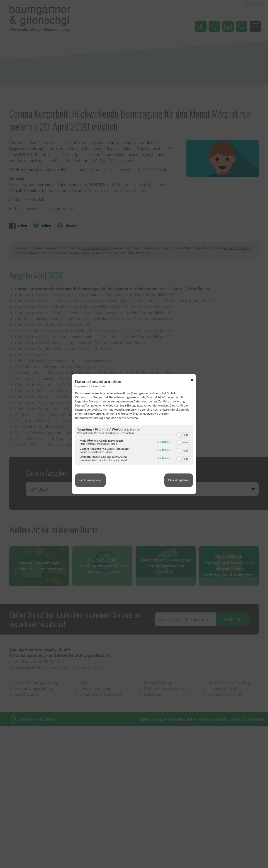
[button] (179, 435)
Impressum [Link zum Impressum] (82, 386)
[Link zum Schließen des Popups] (193, 381)
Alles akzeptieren (179, 480)
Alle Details (163, 442)
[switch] (183, 434)
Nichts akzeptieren (90, 480)
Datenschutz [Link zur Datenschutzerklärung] (98, 386)
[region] (134, 446)
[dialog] (134, 434)
